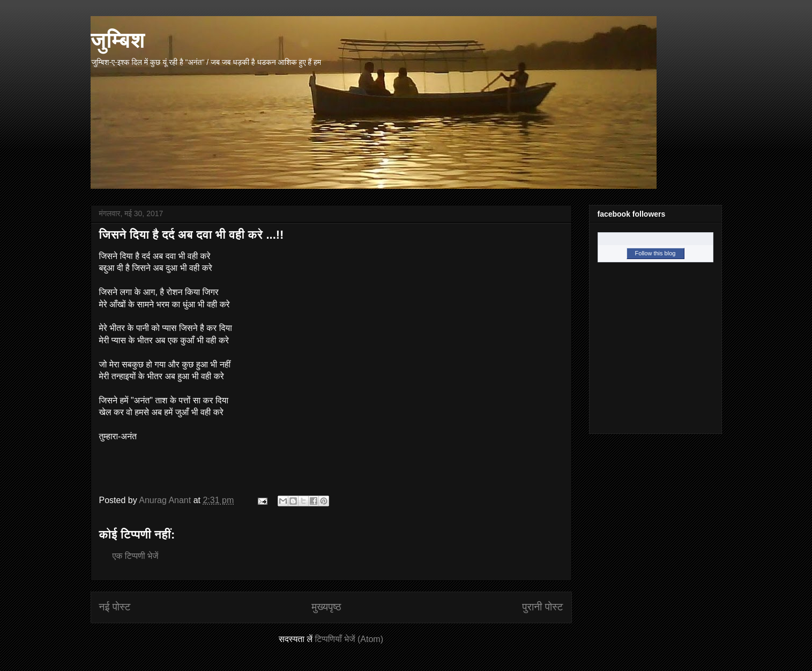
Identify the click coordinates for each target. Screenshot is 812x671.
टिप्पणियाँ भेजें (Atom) (349, 639)
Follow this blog (655, 253)
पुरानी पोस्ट (542, 607)
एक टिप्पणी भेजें (136, 556)
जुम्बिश (118, 40)
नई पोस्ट (115, 607)
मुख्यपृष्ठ (326, 607)
